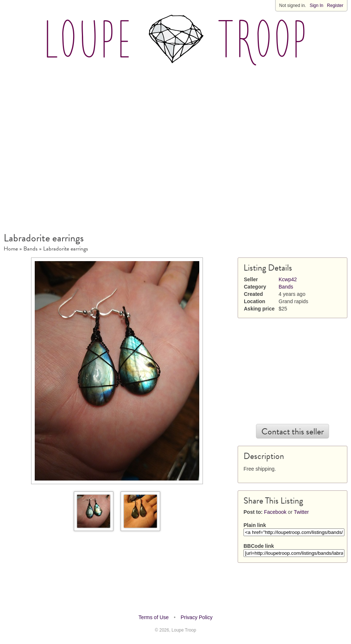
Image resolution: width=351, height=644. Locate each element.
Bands (31, 249)
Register (335, 5)
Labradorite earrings (66, 249)
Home (11, 249)
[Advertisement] (71, 146)
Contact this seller (293, 432)
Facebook (275, 512)
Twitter (301, 512)
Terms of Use (154, 617)
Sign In (316, 5)
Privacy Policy (197, 617)
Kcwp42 (288, 279)
